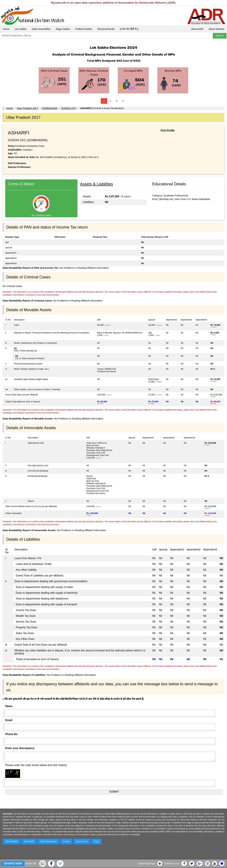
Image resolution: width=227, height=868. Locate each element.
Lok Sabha (21, 29)
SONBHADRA (50, 108)
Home (6, 29)
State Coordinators (48, 841)
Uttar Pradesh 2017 (27, 108)
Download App (147, 863)
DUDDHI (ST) (69, 108)
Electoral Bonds (106, 29)
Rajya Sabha (63, 29)
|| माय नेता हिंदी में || (129, 29)
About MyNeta (216, 29)
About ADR (197, 29)
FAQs (96, 841)
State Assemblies (41, 29)
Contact (66, 841)
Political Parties (84, 29)
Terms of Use (82, 841)
